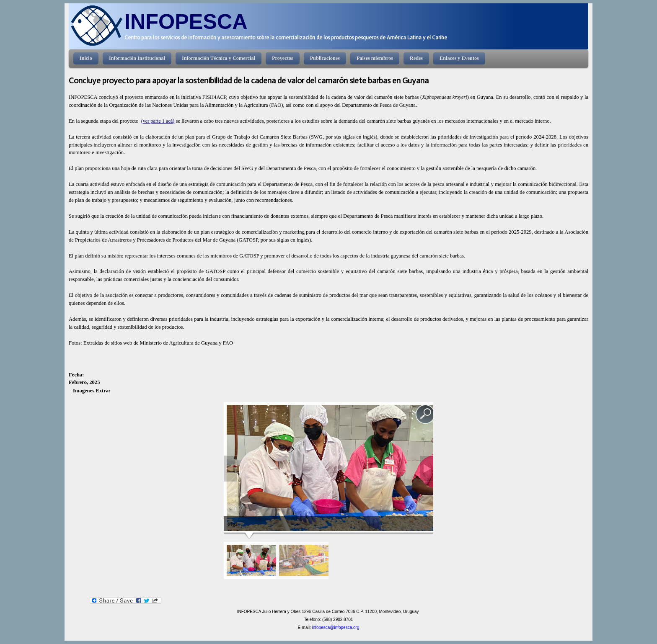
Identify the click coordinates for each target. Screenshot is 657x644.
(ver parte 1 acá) (158, 121)
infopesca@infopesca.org (335, 627)
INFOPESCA (186, 22)
